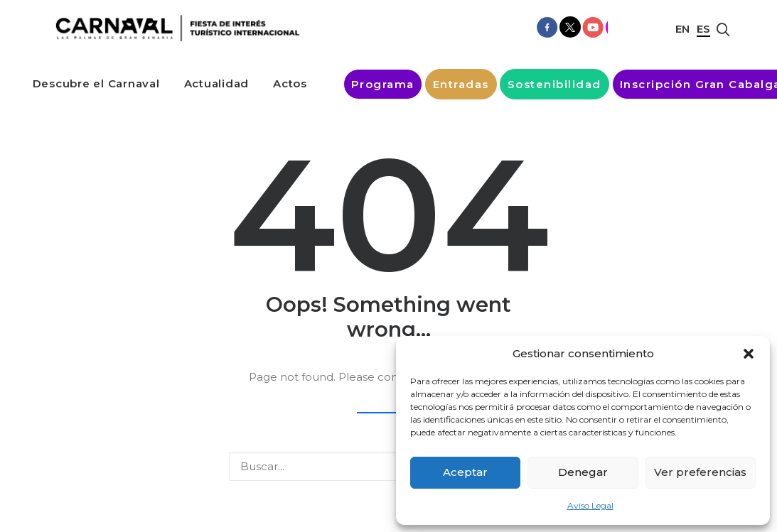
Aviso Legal (590, 505)
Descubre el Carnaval (96, 83)
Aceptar (465, 472)
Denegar (583, 472)
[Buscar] (389, 466)
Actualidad (217, 83)
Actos (290, 83)
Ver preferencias (700, 472)
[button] (749, 354)
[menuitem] (96, 83)
